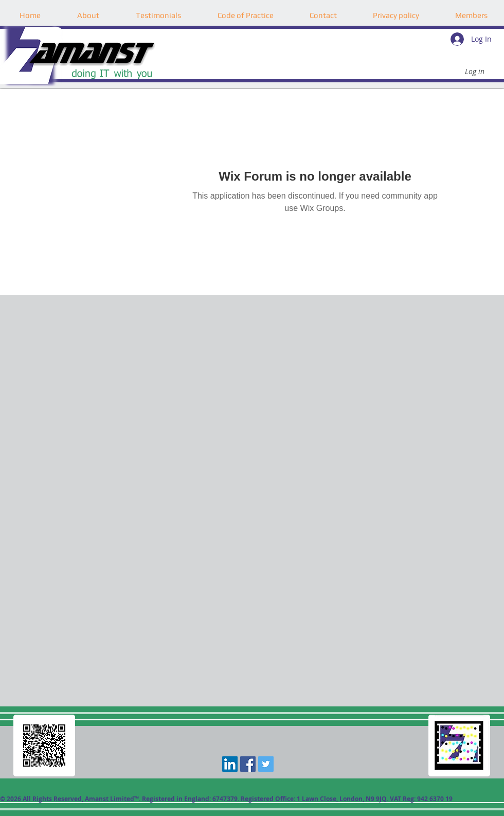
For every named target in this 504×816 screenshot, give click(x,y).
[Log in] (475, 72)
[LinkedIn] (230, 764)
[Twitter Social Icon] (266, 764)
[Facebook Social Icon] (248, 764)
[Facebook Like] (252, 785)
